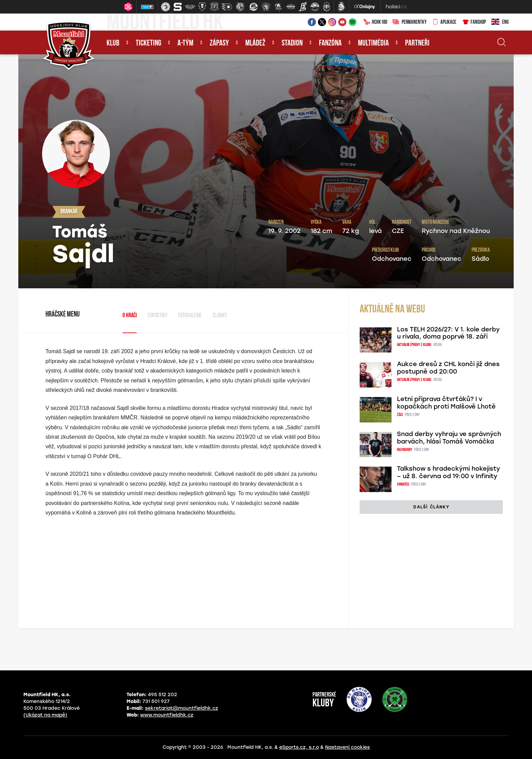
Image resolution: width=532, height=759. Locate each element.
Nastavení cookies (347, 747)
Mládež (255, 43)
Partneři (417, 43)
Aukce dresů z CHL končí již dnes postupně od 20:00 (448, 368)
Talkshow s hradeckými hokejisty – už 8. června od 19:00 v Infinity (449, 472)
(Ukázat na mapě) (45, 715)
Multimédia (373, 43)
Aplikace (444, 22)
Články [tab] (220, 316)
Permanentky (410, 22)
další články (431, 507)
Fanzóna (330, 43)
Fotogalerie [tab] (190, 316)
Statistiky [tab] (157, 316)
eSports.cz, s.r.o (299, 747)
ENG (500, 22)
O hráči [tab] (130, 316)
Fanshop (474, 22)
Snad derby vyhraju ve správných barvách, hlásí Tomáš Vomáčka (449, 438)
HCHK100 (375, 22)
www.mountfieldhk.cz (167, 715)
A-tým (185, 43)
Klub (113, 43)
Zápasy (219, 43)
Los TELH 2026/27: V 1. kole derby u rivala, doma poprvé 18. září (448, 333)
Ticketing (148, 43)
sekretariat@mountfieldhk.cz (182, 708)
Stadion (292, 43)
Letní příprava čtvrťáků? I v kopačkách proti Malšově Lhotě (446, 403)
